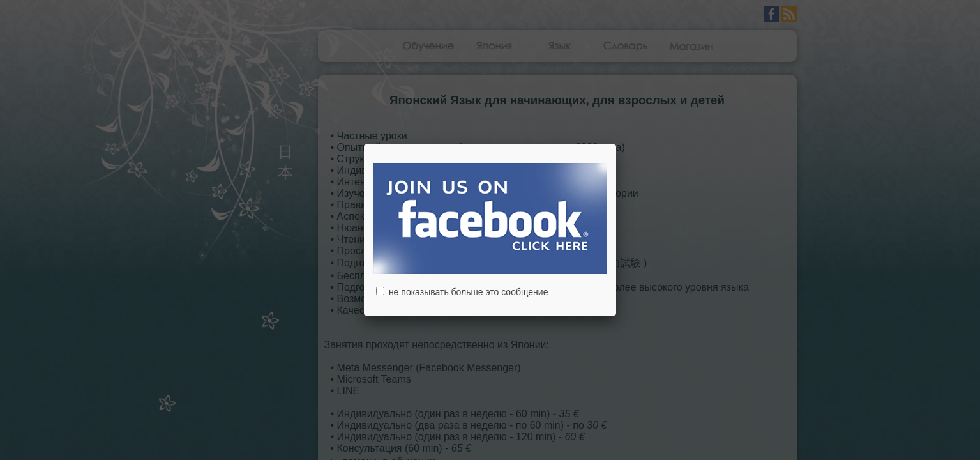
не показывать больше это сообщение (462, 292)
